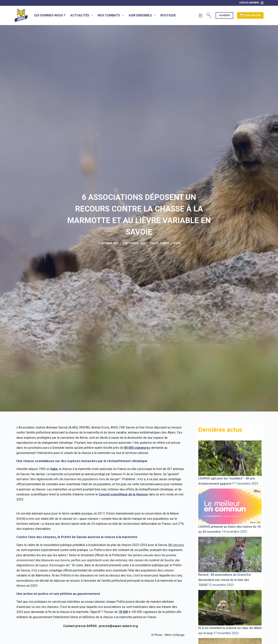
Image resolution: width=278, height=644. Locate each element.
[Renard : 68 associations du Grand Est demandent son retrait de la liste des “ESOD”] (230, 554)
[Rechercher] (209, 15)
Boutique (168, 15)
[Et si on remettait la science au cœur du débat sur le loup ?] (230, 607)
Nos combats (111, 15)
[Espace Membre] (251, 3)
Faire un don (250, 16)
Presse (154, 243)
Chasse (164, 243)
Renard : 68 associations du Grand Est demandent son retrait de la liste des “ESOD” (225, 580)
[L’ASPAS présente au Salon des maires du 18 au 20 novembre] (230, 506)
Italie (54, 469)
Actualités (82, 15)
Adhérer (224, 15)
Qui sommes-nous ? (50, 15)
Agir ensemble (143, 15)
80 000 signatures (137, 448)
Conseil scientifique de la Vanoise (123, 494)
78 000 (123, 612)
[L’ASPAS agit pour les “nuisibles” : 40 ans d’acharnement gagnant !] (230, 458)
